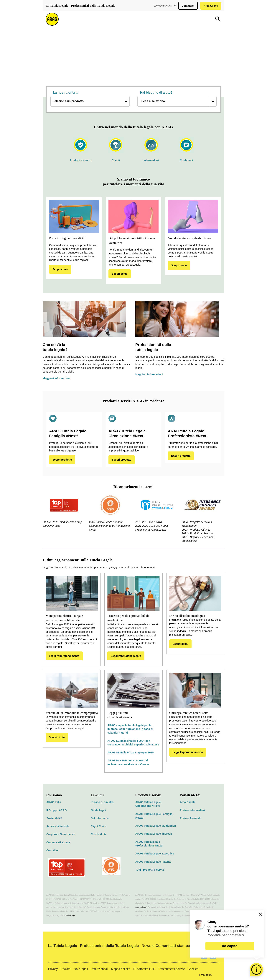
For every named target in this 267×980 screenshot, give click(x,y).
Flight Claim (98, 826)
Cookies (193, 969)
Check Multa (99, 834)
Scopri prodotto (62, 460)
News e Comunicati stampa (166, 946)
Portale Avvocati (190, 818)
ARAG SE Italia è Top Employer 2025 (130, 753)
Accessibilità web (57, 826)
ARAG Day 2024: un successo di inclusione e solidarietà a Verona (128, 762)
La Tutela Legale (57, 6)
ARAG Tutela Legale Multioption (156, 826)
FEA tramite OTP (144, 969)
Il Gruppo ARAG (57, 810)
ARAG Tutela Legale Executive (155, 854)
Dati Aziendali (99, 969)
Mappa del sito (121, 969)
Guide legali (98, 810)
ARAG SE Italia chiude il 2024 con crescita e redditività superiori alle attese (133, 743)
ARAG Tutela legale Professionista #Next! (149, 844)
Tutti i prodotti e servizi (150, 870)
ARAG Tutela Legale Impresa (154, 834)
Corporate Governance (61, 834)
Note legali (81, 969)
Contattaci (187, 6)
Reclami (66, 969)
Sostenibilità (54, 818)
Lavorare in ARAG (162, 6)
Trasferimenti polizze (171, 969)
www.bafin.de (141, 907)
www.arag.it (70, 915)
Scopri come (60, 269)
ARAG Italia (54, 802)
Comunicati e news (58, 842)
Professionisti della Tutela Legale (93, 6)
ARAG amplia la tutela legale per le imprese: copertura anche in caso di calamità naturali (130, 729)
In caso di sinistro (102, 802)
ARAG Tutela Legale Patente (153, 862)
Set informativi (100, 818)
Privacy (53, 969)
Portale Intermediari (192, 810)
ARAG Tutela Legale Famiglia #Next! (154, 816)
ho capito (230, 946)
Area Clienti (210, 6)
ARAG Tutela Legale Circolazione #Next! (148, 804)
